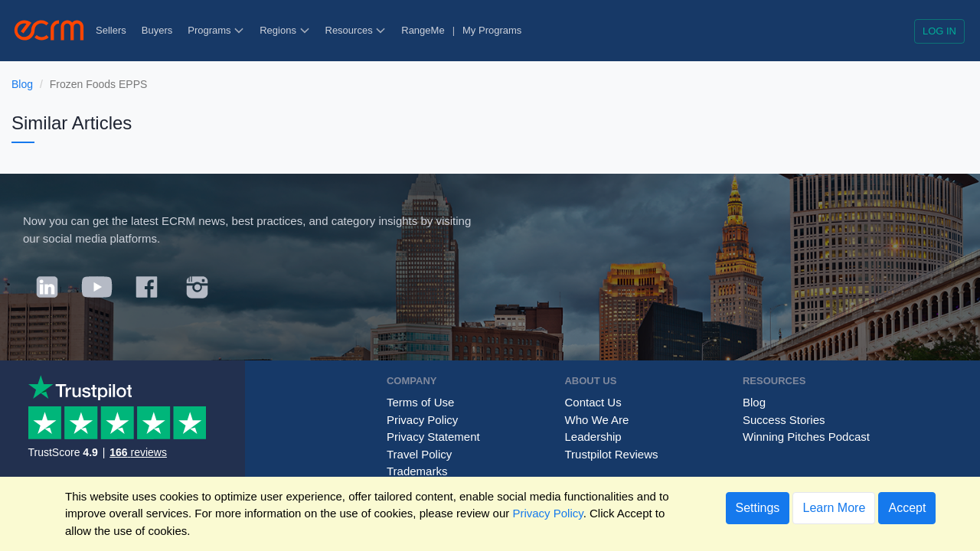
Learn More (834, 508)
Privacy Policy (422, 420)
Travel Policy (419, 454)
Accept (907, 508)
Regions (284, 30)
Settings (758, 508)
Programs (216, 30)
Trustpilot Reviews (611, 454)
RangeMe (423, 30)
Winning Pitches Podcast (806, 437)
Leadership (593, 437)
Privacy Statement (433, 437)
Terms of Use (420, 402)
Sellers (111, 30)
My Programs (492, 30)
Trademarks (417, 471)
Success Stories (784, 420)
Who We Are (596, 420)
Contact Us (593, 402)
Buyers (157, 30)
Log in (939, 31)
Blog (22, 84)
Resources (356, 30)
